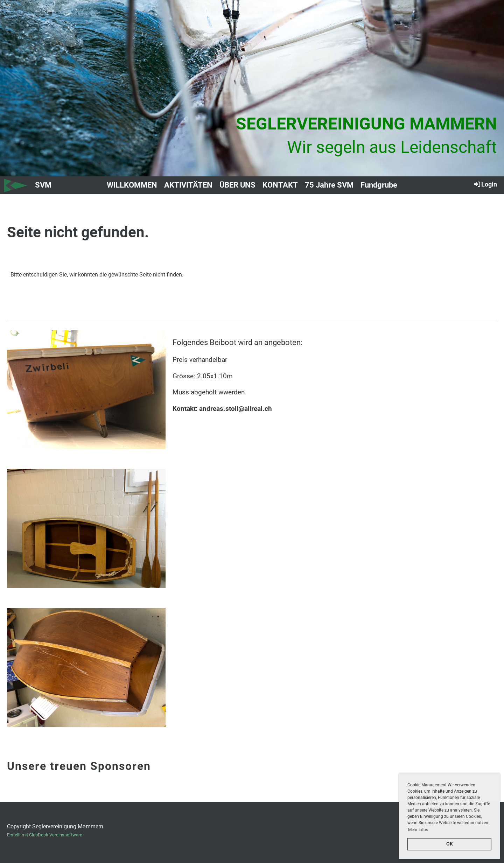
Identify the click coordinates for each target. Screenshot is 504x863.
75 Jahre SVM (329, 185)
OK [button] (450, 844)
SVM (43, 185)
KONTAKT (280, 185)
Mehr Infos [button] (418, 830)
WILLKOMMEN (132, 185)
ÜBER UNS (237, 185)
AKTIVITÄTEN (188, 185)
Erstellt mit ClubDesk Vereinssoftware (45, 835)
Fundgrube (379, 185)
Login (485, 184)
